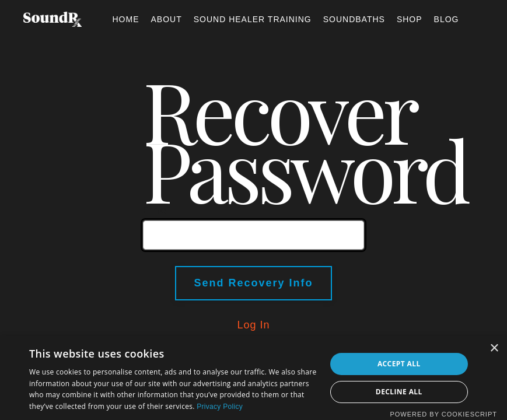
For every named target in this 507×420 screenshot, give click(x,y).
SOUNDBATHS (354, 19)
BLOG (447, 19)
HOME (125, 19)
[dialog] (254, 378)
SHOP (410, 19)
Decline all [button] (399, 392)
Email (158, 210)
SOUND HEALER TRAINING (253, 19)
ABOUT (166, 19)
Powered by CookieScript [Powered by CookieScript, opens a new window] (443, 414)
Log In (253, 325)
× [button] (494, 349)
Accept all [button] (399, 364)
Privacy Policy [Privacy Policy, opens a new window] (220, 407)
